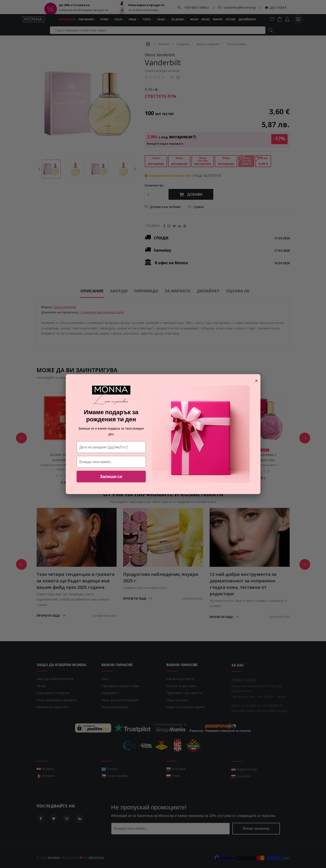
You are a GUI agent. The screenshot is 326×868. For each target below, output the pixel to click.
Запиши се (111, 477)
